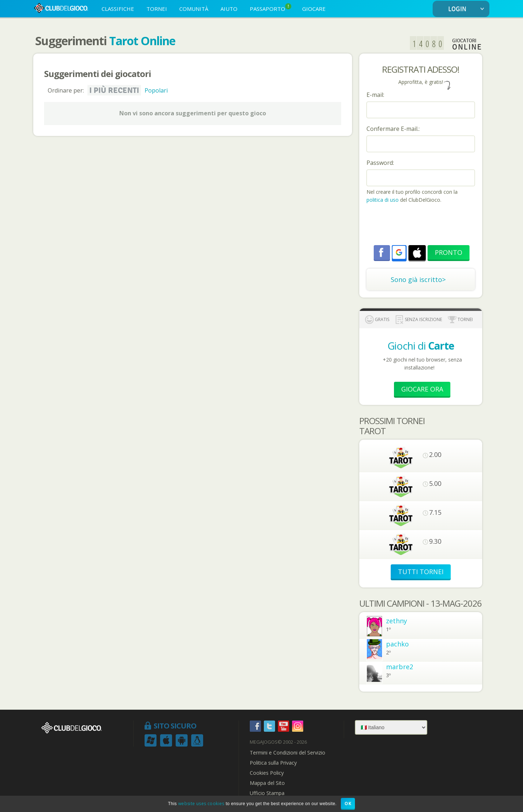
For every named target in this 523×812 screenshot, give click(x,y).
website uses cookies (201, 804)
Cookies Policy (267, 773)
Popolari (156, 90)
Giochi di (421, 346)
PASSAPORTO (271, 8)
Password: (380, 163)
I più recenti (114, 90)
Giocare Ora (422, 389)
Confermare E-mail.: (393, 129)
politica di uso (383, 200)
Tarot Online (142, 41)
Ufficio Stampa (267, 793)
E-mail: (375, 95)
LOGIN (468, 9)
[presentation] (421, 225)
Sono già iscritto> (418, 279)
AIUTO (229, 9)
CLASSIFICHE (118, 9)
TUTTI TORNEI (421, 572)
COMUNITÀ (194, 9)
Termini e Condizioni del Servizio (288, 753)
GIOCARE (314, 9)
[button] (399, 252)
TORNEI (157, 9)
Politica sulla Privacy (273, 763)
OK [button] (348, 804)
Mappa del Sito (267, 783)
